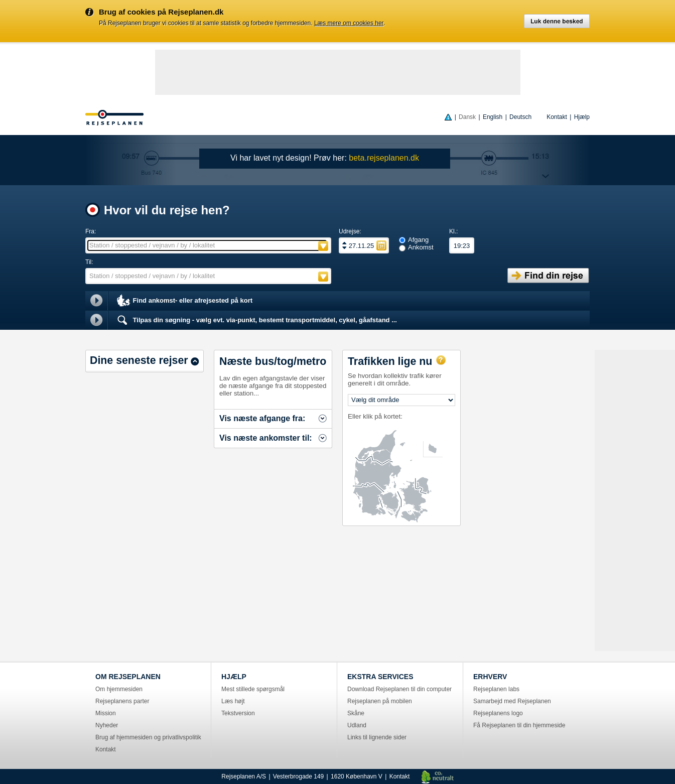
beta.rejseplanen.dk (384, 158)
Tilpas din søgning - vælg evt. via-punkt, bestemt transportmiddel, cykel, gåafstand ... (256, 320)
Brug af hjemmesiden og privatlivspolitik (148, 737)
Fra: (91, 231)
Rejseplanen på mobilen (380, 701)
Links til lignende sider (377, 737)
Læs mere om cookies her (349, 23)
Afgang (418, 240)
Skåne (356, 713)
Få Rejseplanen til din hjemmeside (519, 725)
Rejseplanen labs (496, 689)
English (493, 117)
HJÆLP (234, 677)
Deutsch (520, 117)
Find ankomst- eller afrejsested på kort (184, 301)
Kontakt (557, 117)
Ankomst (421, 247)
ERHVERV (490, 677)
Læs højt (233, 701)
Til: (89, 262)
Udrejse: (350, 231)
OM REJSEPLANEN (128, 677)
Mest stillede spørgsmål (253, 689)
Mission (106, 713)
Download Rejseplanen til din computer (399, 689)
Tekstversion (238, 713)
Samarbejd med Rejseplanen (512, 701)
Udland (357, 725)
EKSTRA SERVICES (380, 677)
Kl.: (453, 231)
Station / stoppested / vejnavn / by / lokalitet (152, 245)
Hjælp (582, 117)
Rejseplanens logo (498, 713)
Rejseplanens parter (122, 701)
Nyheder (107, 725)
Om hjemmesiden (119, 689)
